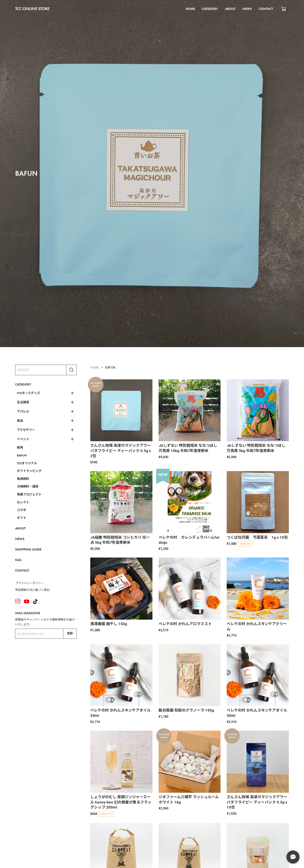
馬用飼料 (23, 479)
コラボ (22, 510)
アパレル (23, 411)
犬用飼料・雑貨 (28, 486)
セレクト (23, 502)
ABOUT (230, 9)
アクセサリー (26, 430)
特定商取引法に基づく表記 (32, 590)
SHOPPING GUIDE (28, 549)
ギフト (22, 518)
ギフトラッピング (29, 471)
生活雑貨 (23, 402)
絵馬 (20, 447)
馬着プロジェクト (29, 494)
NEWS (247, 9)
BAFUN (22, 455)
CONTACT (266, 9)
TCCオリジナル (27, 463)
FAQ (18, 560)
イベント (23, 439)
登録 (70, 633)
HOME (190, 9)
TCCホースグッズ (28, 393)
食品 (20, 421)
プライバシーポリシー (29, 583)
